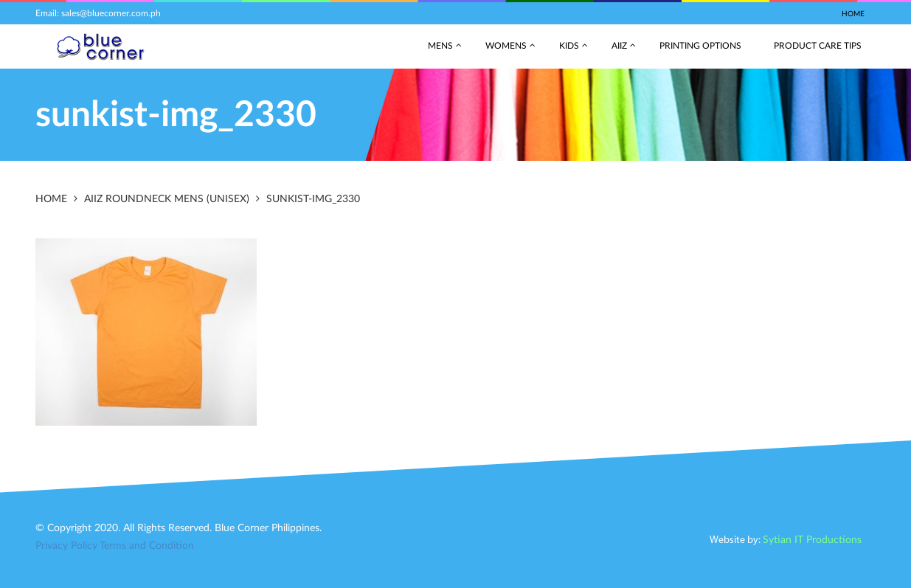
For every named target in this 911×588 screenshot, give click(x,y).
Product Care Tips (818, 46)
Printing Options (700, 46)
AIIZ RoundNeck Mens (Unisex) (167, 199)
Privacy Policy (66, 546)
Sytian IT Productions (812, 540)
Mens (440, 46)
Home (853, 14)
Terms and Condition (147, 546)
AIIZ (619, 46)
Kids (569, 46)
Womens (506, 46)
